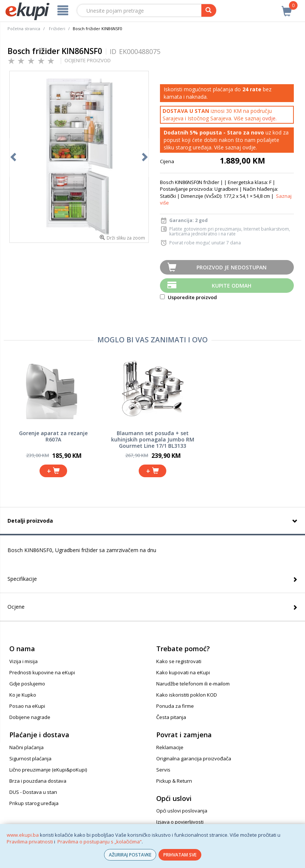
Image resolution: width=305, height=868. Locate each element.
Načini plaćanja (26, 747)
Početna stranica (24, 28)
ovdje (269, 118)
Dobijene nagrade (30, 717)
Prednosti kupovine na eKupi (42, 672)
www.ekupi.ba (23, 835)
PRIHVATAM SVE (180, 855)
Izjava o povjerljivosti (180, 822)
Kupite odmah (232, 286)
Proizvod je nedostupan (232, 267)
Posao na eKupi (27, 706)
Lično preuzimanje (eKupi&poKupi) (48, 770)
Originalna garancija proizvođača (194, 758)
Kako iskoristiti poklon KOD (187, 695)
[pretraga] (209, 10)
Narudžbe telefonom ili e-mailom (193, 684)
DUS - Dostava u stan (33, 792)
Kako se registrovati (179, 661)
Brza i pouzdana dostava (38, 781)
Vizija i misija (23, 661)
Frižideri (57, 28)
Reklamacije (170, 747)
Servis (163, 770)
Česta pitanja (171, 717)
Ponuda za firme (175, 706)
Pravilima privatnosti (30, 842)
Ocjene (16, 607)
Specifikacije (22, 579)
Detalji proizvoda (30, 521)
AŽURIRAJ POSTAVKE (130, 855)
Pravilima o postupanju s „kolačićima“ (100, 842)
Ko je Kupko (23, 695)
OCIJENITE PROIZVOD (88, 60)
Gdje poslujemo (27, 684)
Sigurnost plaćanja (30, 758)
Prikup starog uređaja (34, 803)
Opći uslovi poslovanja (182, 811)
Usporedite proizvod (188, 297)
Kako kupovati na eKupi (183, 672)
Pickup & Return (174, 781)
